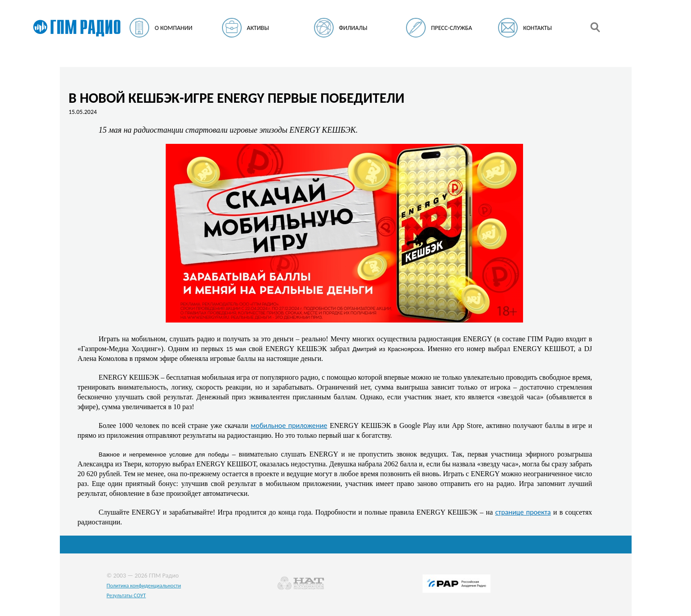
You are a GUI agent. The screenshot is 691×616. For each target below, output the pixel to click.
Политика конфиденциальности (144, 585)
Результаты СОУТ (126, 595)
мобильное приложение (289, 425)
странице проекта (523, 512)
